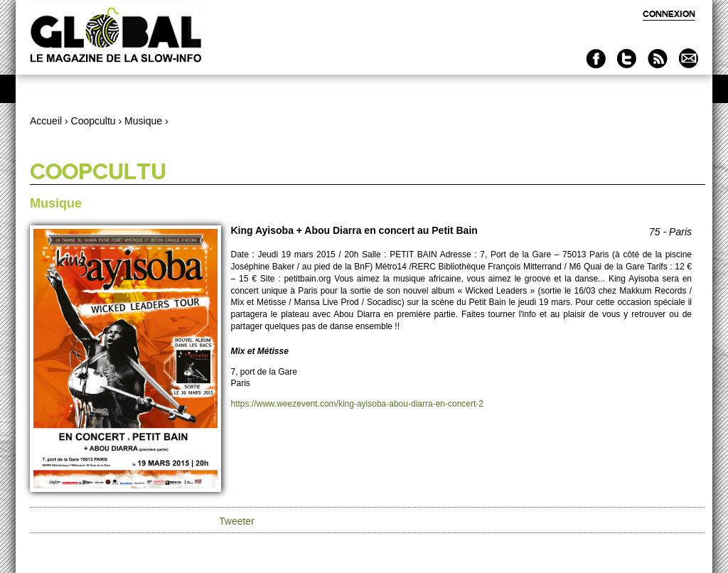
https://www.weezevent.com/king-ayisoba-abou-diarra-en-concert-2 (358, 404)
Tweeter (237, 521)
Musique (143, 121)
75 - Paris (670, 232)
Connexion (669, 14)
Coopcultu (93, 121)
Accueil (46, 121)
